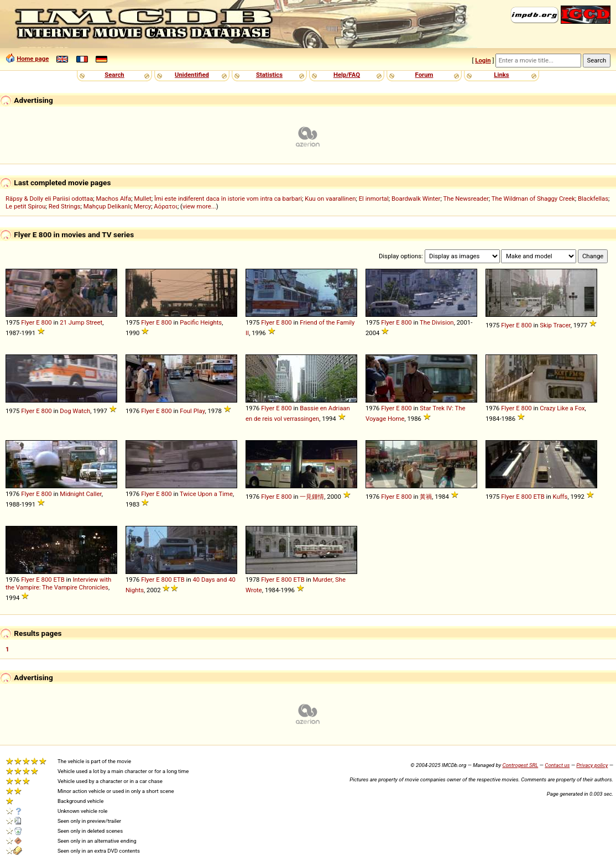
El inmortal (374, 199)
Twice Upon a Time (206, 494)
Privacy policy (592, 765)
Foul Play (192, 411)
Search (114, 75)
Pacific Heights (201, 322)
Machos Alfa (114, 199)
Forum (424, 75)
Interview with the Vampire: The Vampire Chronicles (58, 583)
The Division (437, 322)
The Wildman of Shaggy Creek (533, 199)
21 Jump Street (81, 322)
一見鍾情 (312, 497)
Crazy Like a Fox (562, 408)
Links (501, 75)
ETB (539, 497)
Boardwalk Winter (416, 199)
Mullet (142, 199)
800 (47, 322)
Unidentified (192, 75)
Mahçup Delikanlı (107, 206)
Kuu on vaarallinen (330, 199)
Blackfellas (593, 199)
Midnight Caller (80, 494)
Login (483, 60)
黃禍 (426, 497)
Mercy (142, 206)
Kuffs (560, 497)
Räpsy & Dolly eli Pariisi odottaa (49, 199)
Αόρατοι (166, 206)
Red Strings (65, 206)
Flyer (28, 322)
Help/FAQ (347, 75)
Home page (33, 59)
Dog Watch (75, 411)
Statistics (269, 75)
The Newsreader (466, 199)
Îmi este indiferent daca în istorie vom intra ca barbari (228, 199)
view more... (199, 206)
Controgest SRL (520, 765)
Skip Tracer (555, 325)
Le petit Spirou (26, 206)
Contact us (557, 765)
